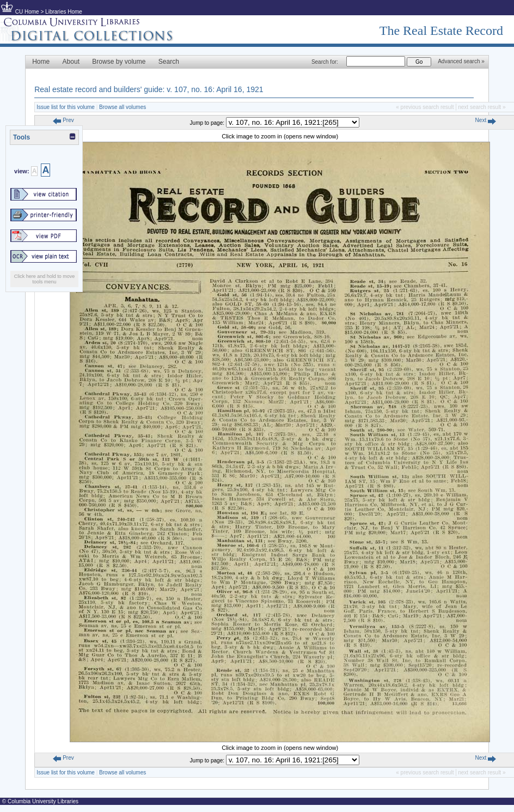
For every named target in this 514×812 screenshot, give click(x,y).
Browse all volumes (123, 107)
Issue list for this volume (66, 107)
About (71, 62)
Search (169, 62)
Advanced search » (461, 61)
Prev (63, 120)
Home (41, 62)
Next (486, 120)
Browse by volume (119, 62)
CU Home (27, 12)
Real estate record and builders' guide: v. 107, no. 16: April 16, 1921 (149, 89)
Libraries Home (64, 12)
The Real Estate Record (441, 31)
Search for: (325, 62)
